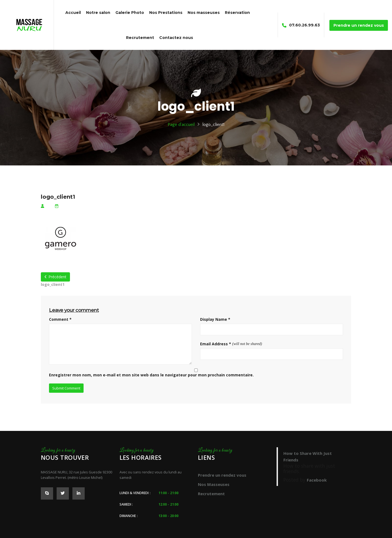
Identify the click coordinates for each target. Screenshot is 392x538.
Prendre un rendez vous (222, 475)
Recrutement (211, 494)
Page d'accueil (181, 125)
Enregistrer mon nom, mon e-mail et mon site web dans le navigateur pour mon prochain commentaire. (151, 375)
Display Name (215, 319)
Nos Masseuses (214, 484)
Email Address (216, 344)
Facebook (317, 480)
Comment (60, 319)
